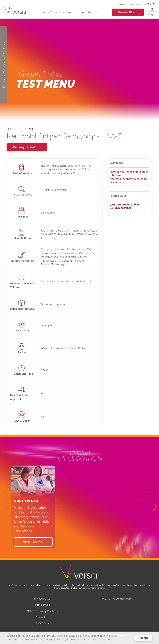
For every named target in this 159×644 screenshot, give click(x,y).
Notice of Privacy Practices (42, 611)
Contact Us (42, 617)
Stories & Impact (89, 12)
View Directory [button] (33, 542)
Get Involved (68, 12)
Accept (143, 638)
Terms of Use (42, 605)
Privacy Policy (42, 599)
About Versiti (50, 12)
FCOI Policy (42, 624)
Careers (123, 4)
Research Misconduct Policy (117, 599)
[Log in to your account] (152, 10)
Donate (128, 12)
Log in (152, 15)
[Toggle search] (154, 4)
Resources (134, 4)
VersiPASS (146, 4)
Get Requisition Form (27, 147)
